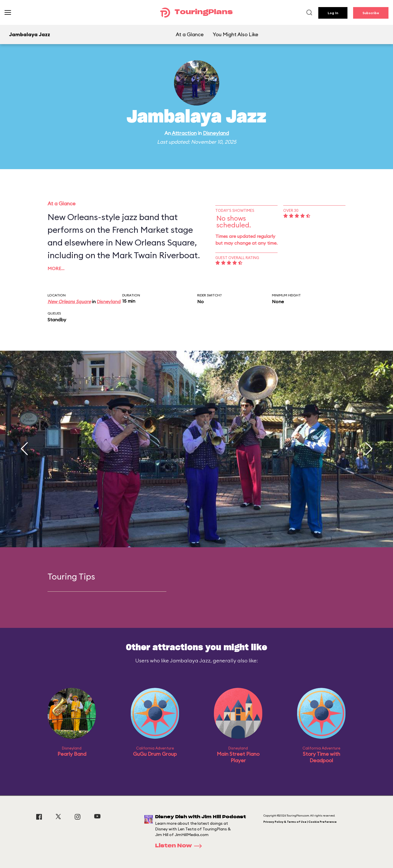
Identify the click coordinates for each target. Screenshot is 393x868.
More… (56, 268)
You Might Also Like (236, 34)
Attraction (184, 133)
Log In (333, 13)
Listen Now (180, 846)
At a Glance (190, 34)
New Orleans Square (69, 301)
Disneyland (216, 133)
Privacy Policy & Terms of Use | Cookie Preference (300, 822)
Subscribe (371, 13)
